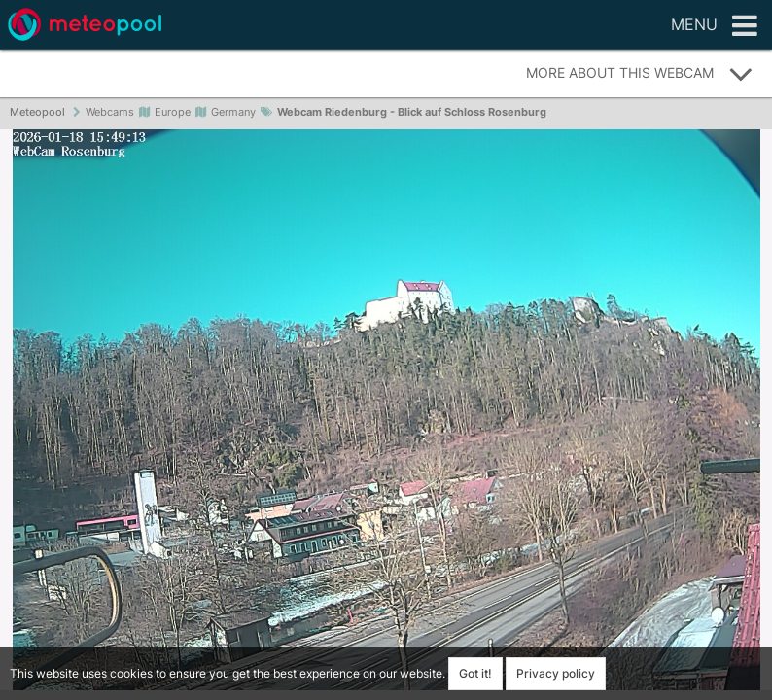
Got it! (475, 673)
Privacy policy (556, 673)
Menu (714, 26)
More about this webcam (640, 74)
